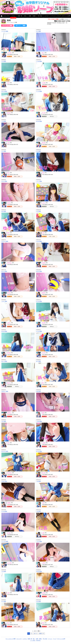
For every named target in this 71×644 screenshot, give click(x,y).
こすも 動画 (39, 541)
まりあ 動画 (4, 511)
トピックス (6, 16)
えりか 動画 (39, 331)
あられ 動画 (39, 121)
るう (8, 623)
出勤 (30, 16)
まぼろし (9, 413)
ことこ (44, 203)
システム (13, 16)
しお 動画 (4, 121)
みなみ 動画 (4, 331)
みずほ (44, 593)
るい (43, 53)
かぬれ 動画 (4, 481)
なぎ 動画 (38, 211)
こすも (44, 563)
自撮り (34, 16)
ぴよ (8, 173)
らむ (8, 443)
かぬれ (9, 503)
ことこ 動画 (39, 181)
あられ (44, 143)
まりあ (9, 533)
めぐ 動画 (38, 361)
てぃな (44, 113)
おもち (9, 203)
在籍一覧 (20, 16)
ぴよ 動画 (4, 151)
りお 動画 (4, 571)
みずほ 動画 (39, 571)
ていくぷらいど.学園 (10, 639)
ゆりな (9, 293)
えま (8, 83)
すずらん (9, 263)
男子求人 (39, 640)
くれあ (44, 443)
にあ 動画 (38, 511)
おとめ (44, 323)
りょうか (9, 563)
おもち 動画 (4, 181)
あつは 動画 (39, 451)
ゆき (8, 233)
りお (8, 593)
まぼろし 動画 (5, 391)
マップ (59, 16)
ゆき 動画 (4, 211)
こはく (9, 323)
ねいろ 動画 (4, 361)
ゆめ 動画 (38, 391)
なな (43, 173)
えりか (44, 353)
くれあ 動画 (39, 421)
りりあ (44, 83)
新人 (25, 16)
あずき (44, 293)
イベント (53, 16)
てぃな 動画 (39, 91)
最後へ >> (42, 633)
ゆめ (43, 413)
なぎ (43, 233)
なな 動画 (38, 151)
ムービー (47, 16)
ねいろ (9, 383)
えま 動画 (4, 61)
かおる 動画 (39, 241)
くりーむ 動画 (5, 31)
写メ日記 (40, 16)
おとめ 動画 (39, 301)
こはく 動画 (4, 301)
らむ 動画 (4, 421)
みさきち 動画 (5, 451)
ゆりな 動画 (4, 271)
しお (8, 143)
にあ (43, 533)
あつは (44, 473)
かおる (44, 263)
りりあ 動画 (39, 61)
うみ (43, 503)
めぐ (43, 383)
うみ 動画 (38, 481)
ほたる (9, 113)
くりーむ (9, 53)
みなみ (9, 353)
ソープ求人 (33, 640)
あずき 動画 (39, 271)
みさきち (9, 473)
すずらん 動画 (5, 241)
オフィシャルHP (61, 639)
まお (43, 623)
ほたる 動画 (4, 91)
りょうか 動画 (5, 541)
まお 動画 (38, 601)
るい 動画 (38, 31)
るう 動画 (4, 601)
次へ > (35, 633)
